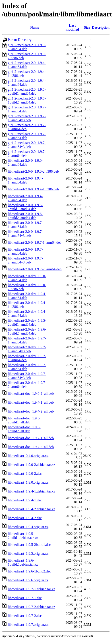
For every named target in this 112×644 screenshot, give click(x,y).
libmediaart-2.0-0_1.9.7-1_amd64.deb (25, 225)
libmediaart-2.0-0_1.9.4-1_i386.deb (33, 189)
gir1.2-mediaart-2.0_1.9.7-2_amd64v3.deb (27, 145)
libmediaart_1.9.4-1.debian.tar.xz (31, 491)
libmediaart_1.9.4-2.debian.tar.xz (31, 509)
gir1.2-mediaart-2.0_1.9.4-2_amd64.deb (27, 83)
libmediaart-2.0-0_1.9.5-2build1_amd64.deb (25, 207)
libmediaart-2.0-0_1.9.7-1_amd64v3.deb (25, 234)
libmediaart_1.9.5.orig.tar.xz (28, 553)
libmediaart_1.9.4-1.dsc (25, 500)
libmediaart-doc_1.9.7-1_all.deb (31, 438)
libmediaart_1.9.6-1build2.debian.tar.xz (23, 562)
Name (35, 27)
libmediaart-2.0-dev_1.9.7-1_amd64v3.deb (27, 349)
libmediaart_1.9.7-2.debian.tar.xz (31, 607)
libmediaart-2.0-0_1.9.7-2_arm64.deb (35, 269)
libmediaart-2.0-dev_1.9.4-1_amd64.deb (27, 296)
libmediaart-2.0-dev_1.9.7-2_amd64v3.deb (27, 376)
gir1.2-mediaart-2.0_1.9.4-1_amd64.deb (27, 65)
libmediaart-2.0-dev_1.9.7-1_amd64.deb (27, 340)
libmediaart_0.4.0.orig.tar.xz (28, 456)
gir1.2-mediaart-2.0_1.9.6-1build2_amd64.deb (27, 100)
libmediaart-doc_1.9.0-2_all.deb (31, 394)
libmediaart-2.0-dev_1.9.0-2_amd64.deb (27, 278)
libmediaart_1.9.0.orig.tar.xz (28, 482)
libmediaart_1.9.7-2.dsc (25, 616)
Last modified (72, 27)
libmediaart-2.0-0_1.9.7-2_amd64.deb (25, 251)
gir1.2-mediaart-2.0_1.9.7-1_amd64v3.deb (27, 118)
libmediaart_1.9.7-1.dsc (25, 598)
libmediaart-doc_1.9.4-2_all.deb (31, 411)
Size (87, 27)
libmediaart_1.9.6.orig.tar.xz (28, 580)
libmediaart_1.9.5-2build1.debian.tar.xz (23, 536)
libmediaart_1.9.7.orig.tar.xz (28, 625)
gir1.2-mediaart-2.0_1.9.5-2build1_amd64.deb (27, 91)
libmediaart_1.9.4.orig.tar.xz (28, 527)
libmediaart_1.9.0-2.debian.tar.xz (31, 465)
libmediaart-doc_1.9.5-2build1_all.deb (24, 420)
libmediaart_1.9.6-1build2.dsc (29, 571)
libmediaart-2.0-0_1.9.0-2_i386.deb (33, 171)
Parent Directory (20, 40)
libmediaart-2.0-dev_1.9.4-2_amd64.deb (27, 314)
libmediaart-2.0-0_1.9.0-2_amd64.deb (25, 162)
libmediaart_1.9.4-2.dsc (25, 518)
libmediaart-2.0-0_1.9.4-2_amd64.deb (25, 198)
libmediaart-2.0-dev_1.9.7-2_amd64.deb (27, 367)
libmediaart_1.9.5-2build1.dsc (29, 545)
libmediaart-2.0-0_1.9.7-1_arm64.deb (35, 242)
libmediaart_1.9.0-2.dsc (25, 474)
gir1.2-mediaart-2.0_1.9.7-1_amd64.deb (27, 109)
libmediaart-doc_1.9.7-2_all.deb (31, 447)
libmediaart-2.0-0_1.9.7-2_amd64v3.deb (25, 260)
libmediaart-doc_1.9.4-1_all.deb (31, 402)
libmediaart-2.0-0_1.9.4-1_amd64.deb (25, 180)
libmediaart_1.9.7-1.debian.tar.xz (31, 589)
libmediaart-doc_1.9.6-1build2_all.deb (24, 429)
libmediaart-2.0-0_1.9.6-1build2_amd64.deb (25, 216)
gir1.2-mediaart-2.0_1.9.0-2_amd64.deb (27, 47)
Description (101, 27)
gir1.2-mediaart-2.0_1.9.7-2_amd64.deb (27, 136)
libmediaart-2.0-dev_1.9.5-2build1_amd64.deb (27, 322)
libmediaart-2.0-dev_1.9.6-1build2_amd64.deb (27, 331)
